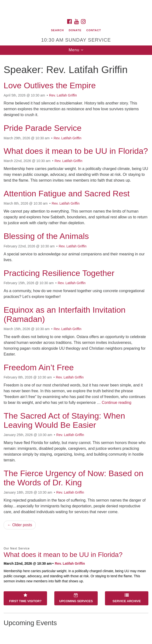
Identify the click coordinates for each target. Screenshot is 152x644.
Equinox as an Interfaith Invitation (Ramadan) (65, 314)
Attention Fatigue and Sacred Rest (67, 193)
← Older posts (20, 525)
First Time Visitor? (25, 598)
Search (57, 30)
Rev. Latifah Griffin (63, 95)
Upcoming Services (76, 598)
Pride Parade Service (43, 128)
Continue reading (117, 403)
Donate (75, 30)
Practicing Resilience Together (59, 273)
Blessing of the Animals (46, 236)
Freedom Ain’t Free (39, 367)
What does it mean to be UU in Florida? (76, 151)
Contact (94, 30)
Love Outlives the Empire (50, 85)
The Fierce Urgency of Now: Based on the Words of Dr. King (73, 478)
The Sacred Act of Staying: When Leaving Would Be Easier (64, 420)
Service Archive (127, 598)
